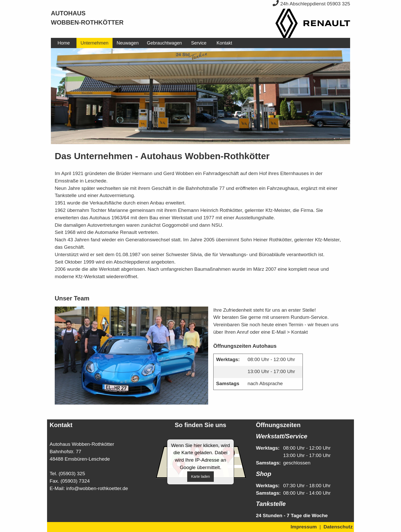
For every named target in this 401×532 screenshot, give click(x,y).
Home (64, 43)
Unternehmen (94, 43)
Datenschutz (338, 527)
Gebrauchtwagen (164, 43)
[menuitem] (64, 43)
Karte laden (201, 476)
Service (199, 43)
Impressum (304, 527)
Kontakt (224, 43)
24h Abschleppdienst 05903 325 (311, 4)
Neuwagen (128, 43)
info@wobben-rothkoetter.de (97, 488)
